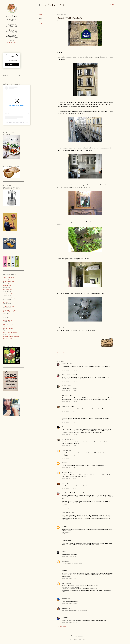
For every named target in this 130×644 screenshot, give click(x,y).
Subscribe (12, 65)
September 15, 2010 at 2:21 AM (69, 522)
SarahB (64, 483)
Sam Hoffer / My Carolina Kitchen (71, 493)
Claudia (64, 618)
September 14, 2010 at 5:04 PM (69, 402)
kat (63, 552)
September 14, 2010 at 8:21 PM (69, 488)
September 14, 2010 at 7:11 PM (69, 468)
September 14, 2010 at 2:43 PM (69, 370)
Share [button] (40, 15)
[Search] (112, 5)
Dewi (63, 463)
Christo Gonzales (67, 406)
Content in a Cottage (9, 298)
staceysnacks (18, 123)
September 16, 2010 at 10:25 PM (69, 623)
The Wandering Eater (9, 316)
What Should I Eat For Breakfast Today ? (10, 311)
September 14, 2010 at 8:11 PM (69, 479)
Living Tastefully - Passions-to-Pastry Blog (11, 337)
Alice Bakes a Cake (9, 294)
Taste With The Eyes (9, 277)
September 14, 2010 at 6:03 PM (69, 435)
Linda (63, 527)
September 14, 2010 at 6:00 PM (69, 422)
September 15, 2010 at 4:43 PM (69, 566)
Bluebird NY (65, 599)
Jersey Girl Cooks (67, 364)
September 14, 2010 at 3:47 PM (69, 391)
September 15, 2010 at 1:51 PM (69, 557)
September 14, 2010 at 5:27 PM (69, 411)
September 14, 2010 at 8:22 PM (69, 508)
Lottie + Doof (7, 286)
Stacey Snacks (56, 5)
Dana (63, 571)
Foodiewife (65, 450)
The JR (64, 561)
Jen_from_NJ (66, 472)
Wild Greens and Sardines (11, 333)
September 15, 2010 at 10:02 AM (69, 547)
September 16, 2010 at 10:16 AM (69, 604)
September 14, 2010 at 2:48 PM (69, 381)
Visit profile (12, 43)
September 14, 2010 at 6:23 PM (69, 446)
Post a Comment (62, 626)
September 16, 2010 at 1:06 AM (69, 579)
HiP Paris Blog (8, 290)
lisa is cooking (66, 386)
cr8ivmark (65, 583)
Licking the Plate (8, 328)
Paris (40, 21)
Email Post (63, 353)
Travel (40, 23)
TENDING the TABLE (10, 306)
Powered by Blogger (77, 636)
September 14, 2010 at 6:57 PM (69, 458)
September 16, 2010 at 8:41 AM (69, 594)
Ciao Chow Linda (67, 439)
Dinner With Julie (8, 320)
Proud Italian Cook (67, 427)
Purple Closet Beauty (68, 375)
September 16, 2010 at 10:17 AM (69, 613)
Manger (6, 302)
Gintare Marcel (81, 639)
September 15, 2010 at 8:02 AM (69, 536)
